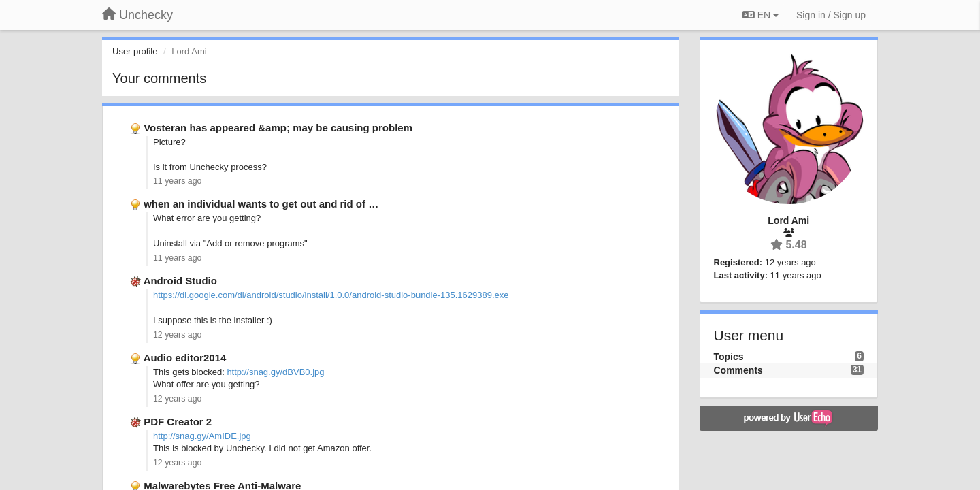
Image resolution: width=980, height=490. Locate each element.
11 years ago (177, 181)
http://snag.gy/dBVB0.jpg (275, 372)
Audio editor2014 (185, 358)
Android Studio (180, 281)
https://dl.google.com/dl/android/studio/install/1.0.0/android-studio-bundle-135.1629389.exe (331, 295)
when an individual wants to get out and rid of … (261, 204)
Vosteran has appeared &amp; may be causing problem (278, 128)
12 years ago (177, 335)
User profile (135, 51)
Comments (738, 370)
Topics (729, 357)
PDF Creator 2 (178, 422)
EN (761, 15)
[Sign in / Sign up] (831, 15)
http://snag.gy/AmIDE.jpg (202, 436)
